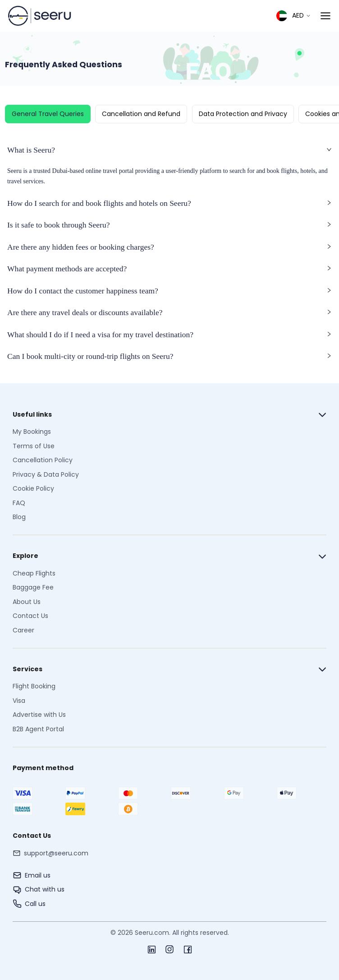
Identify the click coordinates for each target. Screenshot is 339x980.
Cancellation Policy (43, 460)
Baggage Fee (33, 587)
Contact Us (30, 616)
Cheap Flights (34, 573)
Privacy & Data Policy (46, 474)
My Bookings (32, 432)
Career (23, 630)
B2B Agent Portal (38, 729)
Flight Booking (34, 686)
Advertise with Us (39, 715)
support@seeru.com (56, 853)
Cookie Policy (33, 488)
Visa (19, 701)
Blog (19, 517)
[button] (169, 153)
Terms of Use (34, 446)
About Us (27, 602)
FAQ (19, 503)
